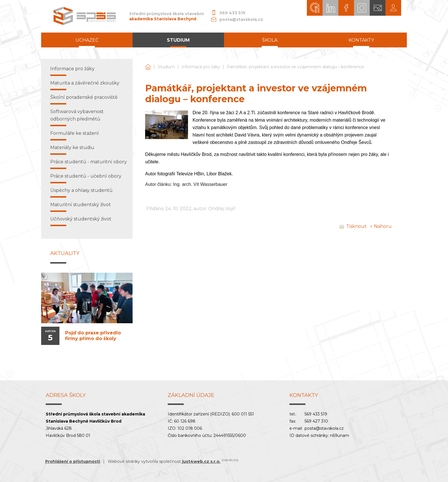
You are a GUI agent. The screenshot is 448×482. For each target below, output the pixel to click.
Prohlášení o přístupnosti (73, 461)
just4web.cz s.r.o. (201, 461)
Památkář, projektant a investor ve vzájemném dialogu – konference (295, 67)
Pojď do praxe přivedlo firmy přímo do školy (93, 336)
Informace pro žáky (201, 67)
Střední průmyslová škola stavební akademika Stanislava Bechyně (148, 67)
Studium (166, 67)
